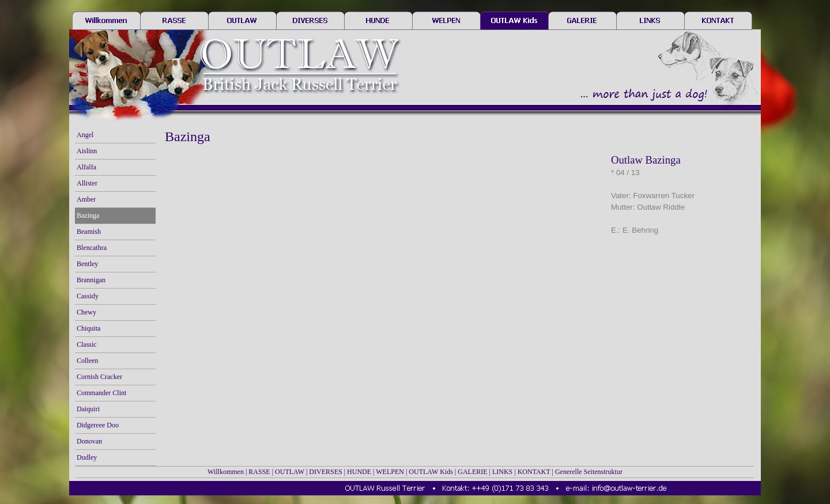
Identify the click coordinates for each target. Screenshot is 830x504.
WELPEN (390, 472)
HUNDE (359, 472)
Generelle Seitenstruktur (589, 472)
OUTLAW (290, 472)
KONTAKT (534, 472)
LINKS (502, 472)
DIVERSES (325, 472)
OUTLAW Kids (431, 472)
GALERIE (472, 472)
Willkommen (226, 472)
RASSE (259, 472)
